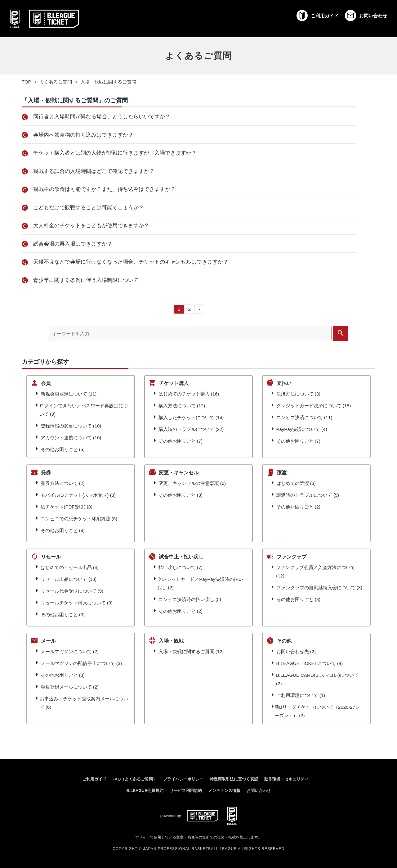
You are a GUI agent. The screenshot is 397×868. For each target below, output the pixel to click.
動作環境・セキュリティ (286, 779)
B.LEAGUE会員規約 (145, 791)
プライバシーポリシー (183, 779)
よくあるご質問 (199, 56)
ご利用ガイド (94, 779)
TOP (27, 82)
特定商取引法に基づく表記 (234, 779)
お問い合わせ (259, 791)
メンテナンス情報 (224, 791)
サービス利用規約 (186, 791)
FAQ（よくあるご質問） (135, 779)
